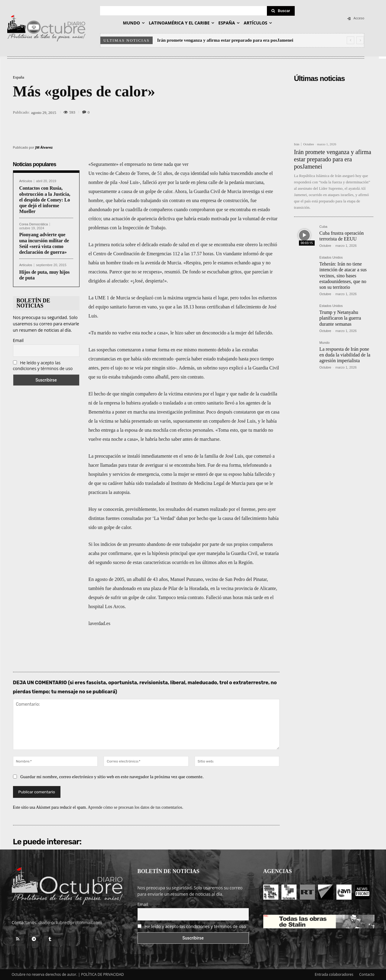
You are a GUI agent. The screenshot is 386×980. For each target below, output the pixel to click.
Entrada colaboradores (334, 974)
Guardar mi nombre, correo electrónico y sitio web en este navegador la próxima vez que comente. (112, 777)
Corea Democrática (34, 224)
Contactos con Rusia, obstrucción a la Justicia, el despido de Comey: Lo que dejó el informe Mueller (45, 200)
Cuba (323, 227)
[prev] (350, 40)
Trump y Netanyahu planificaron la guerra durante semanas (340, 318)
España (19, 77)
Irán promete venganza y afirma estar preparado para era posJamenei (225, 40)
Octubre (308, 144)
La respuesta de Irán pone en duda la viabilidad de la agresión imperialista (345, 355)
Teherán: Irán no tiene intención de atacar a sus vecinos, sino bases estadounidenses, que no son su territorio (343, 276)
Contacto (367, 974)
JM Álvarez (44, 147)
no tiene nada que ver (167, 164)
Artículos (26, 181)
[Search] (281, 11)
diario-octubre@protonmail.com (70, 922)
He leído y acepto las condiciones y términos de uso (43, 366)
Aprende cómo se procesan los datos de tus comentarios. (135, 807)
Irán (297, 144)
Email (18, 340)
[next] (360, 40)
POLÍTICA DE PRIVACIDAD (102, 974)
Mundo (325, 343)
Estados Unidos (331, 258)
